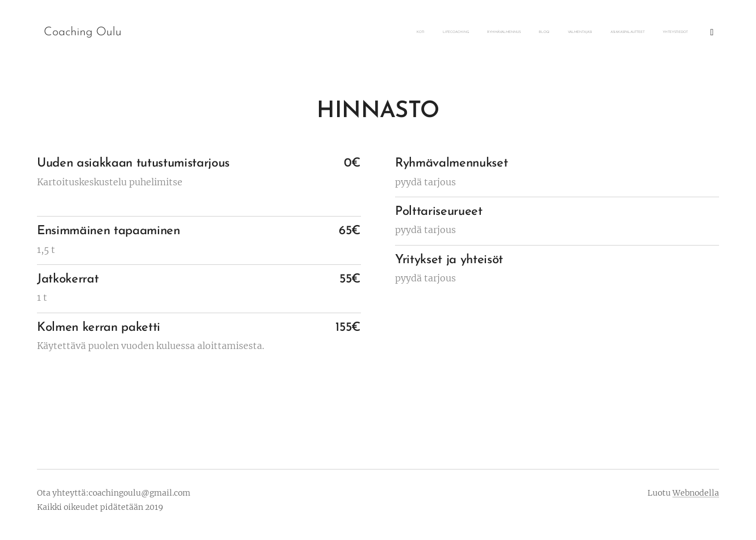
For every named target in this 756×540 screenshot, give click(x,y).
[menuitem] (595, 32)
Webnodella (696, 493)
